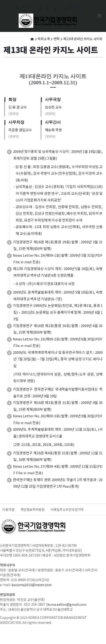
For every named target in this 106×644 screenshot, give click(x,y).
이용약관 (8, 509)
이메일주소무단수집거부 (67, 509)
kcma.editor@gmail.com (67, 604)
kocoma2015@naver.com (32, 585)
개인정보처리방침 (32, 509)
